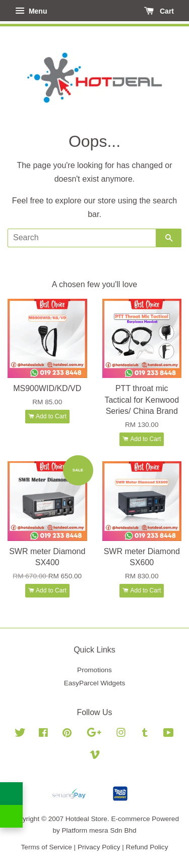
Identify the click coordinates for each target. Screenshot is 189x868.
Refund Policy (147, 847)
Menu (31, 11)
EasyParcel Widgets (95, 683)
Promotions (94, 670)
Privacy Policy (99, 847)
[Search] (82, 238)
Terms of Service (47, 847)
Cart (159, 11)
